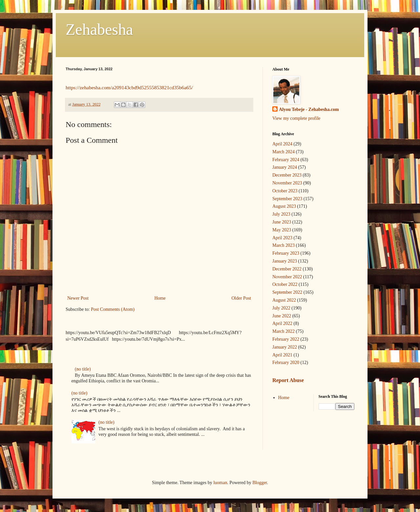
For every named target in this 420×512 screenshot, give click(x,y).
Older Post (241, 298)
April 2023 (282, 238)
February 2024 (286, 160)
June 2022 (282, 316)
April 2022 (282, 323)
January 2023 (285, 261)
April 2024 (282, 144)
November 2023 (287, 183)
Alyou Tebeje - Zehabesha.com (309, 109)
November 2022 (287, 277)
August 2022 (284, 300)
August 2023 (284, 206)
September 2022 (287, 292)
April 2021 (282, 355)
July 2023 (281, 214)
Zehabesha (99, 29)
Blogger (260, 483)
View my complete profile (296, 118)
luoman (220, 483)
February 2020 (286, 363)
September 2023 (287, 199)
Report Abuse (288, 380)
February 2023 (286, 253)
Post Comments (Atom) (113, 309)
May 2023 (282, 230)
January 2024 (285, 167)
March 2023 (283, 245)
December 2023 (287, 175)
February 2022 (286, 339)
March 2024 (283, 152)
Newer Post (78, 298)
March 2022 (283, 331)
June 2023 (282, 222)
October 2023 (285, 191)
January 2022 (285, 347)
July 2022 (281, 308)
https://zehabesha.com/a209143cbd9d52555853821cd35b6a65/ (129, 87)
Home (160, 298)
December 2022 (287, 269)
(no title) (83, 369)
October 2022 (285, 284)
